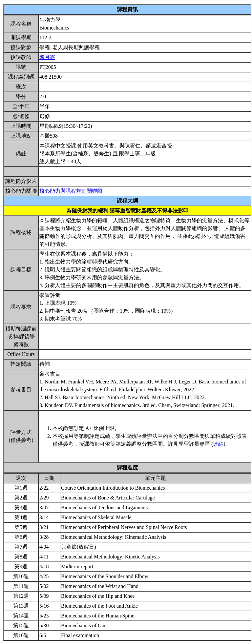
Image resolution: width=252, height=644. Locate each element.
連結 (218, 444)
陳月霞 (47, 57)
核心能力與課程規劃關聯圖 (71, 191)
